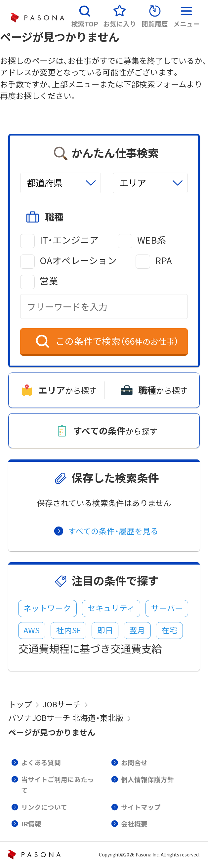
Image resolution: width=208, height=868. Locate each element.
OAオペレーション (78, 260)
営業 (49, 281)
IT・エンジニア (69, 240)
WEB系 (152, 240)
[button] (85, 14)
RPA (164, 260)
